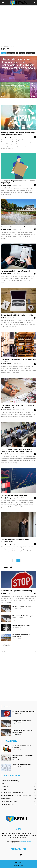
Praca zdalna (5, 787)
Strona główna (5, 46)
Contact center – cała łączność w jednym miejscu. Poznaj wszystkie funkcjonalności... (18, 450)
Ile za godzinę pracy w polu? (22, 606)
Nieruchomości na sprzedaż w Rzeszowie (16, 227)
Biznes (4, 53)
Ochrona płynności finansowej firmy (14, 495)
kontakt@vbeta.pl (26, 842)
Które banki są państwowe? (21, 625)
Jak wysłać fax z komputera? (22, 765)
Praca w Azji (5, 790)
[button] (34, 3)
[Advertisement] (18, 25)
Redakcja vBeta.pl (7, 71)
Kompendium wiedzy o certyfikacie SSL (16, 271)
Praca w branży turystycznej (10, 781)
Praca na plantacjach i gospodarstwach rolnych (16, 795)
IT (17, 53)
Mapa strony (18, 862)
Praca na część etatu (8, 804)
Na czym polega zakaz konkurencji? (17, 591)
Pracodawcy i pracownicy (9, 801)
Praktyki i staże (6, 798)
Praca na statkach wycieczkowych (12, 792)
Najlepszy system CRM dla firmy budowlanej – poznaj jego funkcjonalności (18, 134)
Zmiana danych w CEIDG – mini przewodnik (17, 315)
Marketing (29, 53)
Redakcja (4, 593)
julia (2, 317)
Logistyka (22, 53)
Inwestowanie (11, 53)
